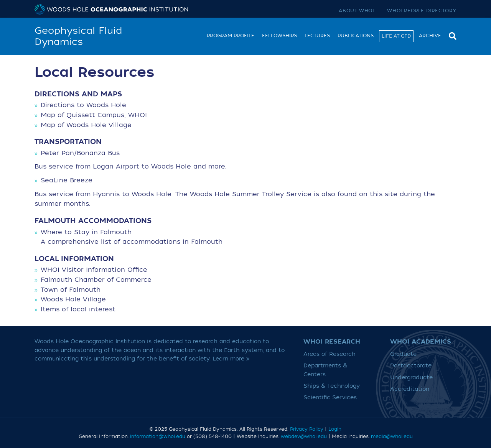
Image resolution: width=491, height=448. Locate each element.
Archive (430, 36)
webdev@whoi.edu (304, 436)
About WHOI (356, 11)
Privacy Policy (307, 429)
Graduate (403, 354)
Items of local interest (78, 309)
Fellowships (279, 36)
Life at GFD (396, 36)
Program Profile (231, 36)
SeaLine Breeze (67, 180)
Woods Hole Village (73, 299)
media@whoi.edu (392, 436)
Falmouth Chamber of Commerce (96, 280)
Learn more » (231, 359)
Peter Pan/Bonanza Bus (80, 153)
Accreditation (410, 389)
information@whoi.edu (158, 436)
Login (335, 429)
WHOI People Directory (422, 11)
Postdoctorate (411, 366)
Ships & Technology (332, 386)
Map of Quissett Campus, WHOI (94, 115)
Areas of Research (330, 354)
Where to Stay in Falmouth (86, 232)
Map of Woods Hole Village (86, 125)
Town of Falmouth (71, 290)
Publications (356, 36)
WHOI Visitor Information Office (94, 270)
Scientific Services (330, 398)
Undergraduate (411, 378)
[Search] (451, 35)
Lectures (317, 36)
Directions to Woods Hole (83, 105)
